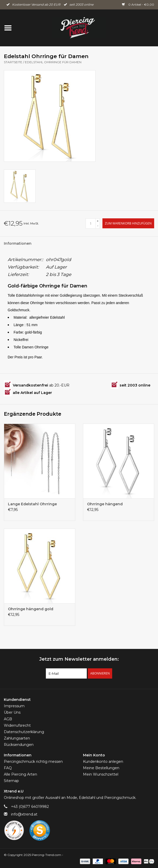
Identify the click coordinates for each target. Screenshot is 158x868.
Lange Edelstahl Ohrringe (32, 504)
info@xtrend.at (24, 814)
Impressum (14, 706)
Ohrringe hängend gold (31, 609)
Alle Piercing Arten (20, 774)
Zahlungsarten (17, 738)
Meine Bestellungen (101, 768)
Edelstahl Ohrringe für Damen (53, 62)
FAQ (8, 768)
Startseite (13, 62)
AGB (8, 719)
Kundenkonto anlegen (103, 762)
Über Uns (12, 712)
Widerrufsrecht (17, 725)
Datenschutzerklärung (24, 732)
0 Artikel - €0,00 (138, 4)
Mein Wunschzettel (101, 774)
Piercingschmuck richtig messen (33, 762)
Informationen (18, 243)
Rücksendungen (19, 745)
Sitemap (11, 781)
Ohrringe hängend (105, 504)
